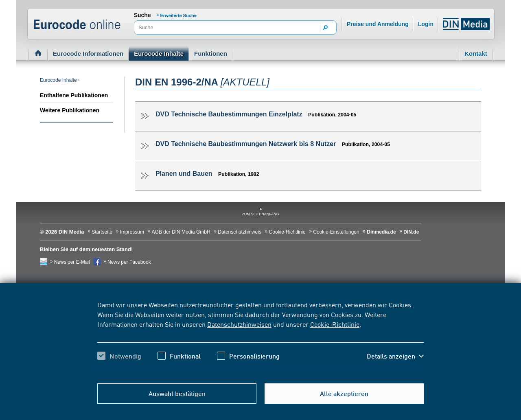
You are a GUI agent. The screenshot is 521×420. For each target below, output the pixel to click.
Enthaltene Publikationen (74, 95)
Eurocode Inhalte (159, 54)
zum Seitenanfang (260, 214)
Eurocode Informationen (88, 54)
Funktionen (211, 54)
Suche (142, 15)
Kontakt (476, 54)
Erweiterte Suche (178, 15)
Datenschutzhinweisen (239, 324)
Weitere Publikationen (70, 110)
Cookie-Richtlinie (335, 324)
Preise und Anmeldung (378, 24)
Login (426, 24)
